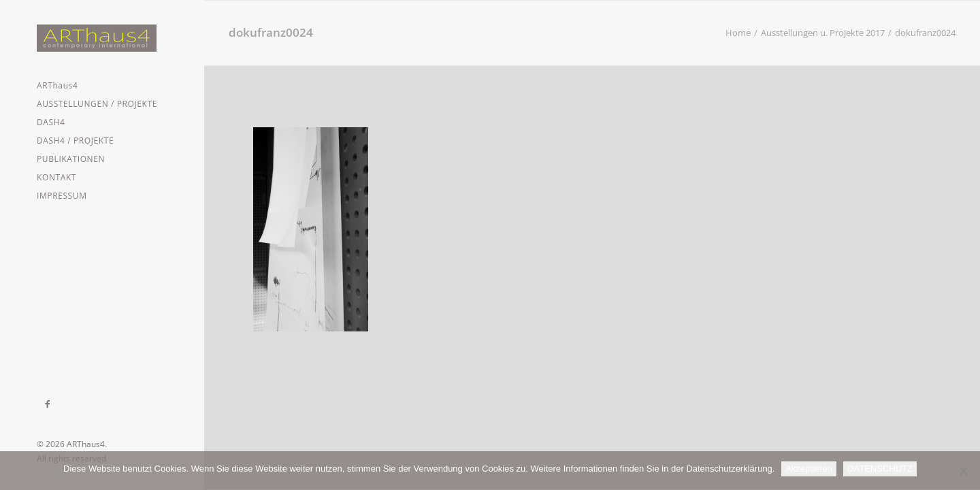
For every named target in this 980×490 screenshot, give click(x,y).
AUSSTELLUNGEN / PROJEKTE (97, 104)
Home (738, 33)
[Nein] (963, 471)
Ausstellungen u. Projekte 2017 (823, 33)
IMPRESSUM (62, 196)
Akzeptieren (809, 469)
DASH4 (51, 122)
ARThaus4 (57, 85)
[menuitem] (102, 85)
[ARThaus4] (102, 38)
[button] (48, 404)
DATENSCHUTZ (880, 469)
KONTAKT (56, 177)
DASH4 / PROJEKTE (75, 141)
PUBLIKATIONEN (71, 159)
